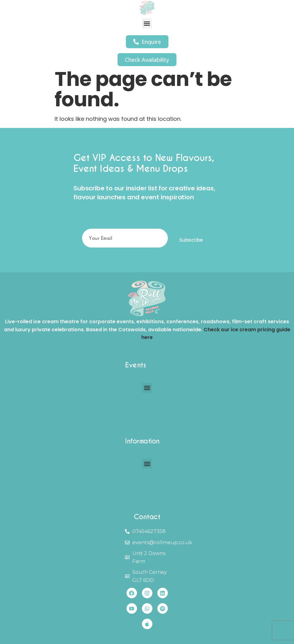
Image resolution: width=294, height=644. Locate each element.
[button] (147, 23)
